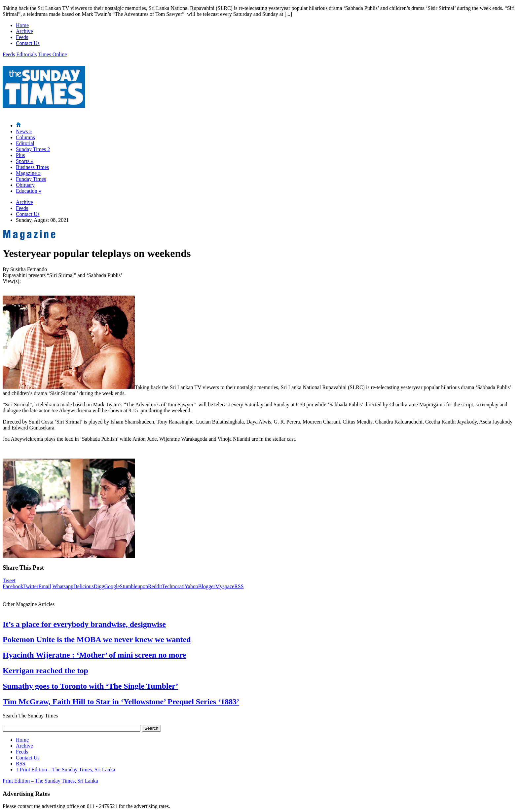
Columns (25, 137)
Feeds (22, 37)
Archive (24, 31)
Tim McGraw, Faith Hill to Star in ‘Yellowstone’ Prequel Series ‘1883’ (121, 702)
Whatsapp (63, 586)
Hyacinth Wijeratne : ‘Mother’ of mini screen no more (94, 655)
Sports (25, 161)
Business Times (32, 167)
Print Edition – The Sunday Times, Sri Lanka (66, 770)
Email (45, 586)
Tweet (9, 580)
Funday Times (31, 179)
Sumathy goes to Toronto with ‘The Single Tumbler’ (90, 686)
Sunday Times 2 (33, 149)
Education (29, 191)
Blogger (207, 586)
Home (22, 25)
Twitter (31, 586)
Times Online (52, 54)
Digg (99, 586)
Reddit (155, 586)
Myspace (225, 586)
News (24, 131)
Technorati (173, 586)
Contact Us (28, 43)
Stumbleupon (134, 586)
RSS (239, 586)
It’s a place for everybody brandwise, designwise (84, 624)
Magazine (28, 173)
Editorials (26, 54)
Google (112, 586)
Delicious (83, 586)
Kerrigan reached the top (45, 670)
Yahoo (191, 586)
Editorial (25, 143)
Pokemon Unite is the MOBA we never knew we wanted (97, 639)
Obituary (25, 185)
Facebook (13, 586)
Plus (20, 155)
